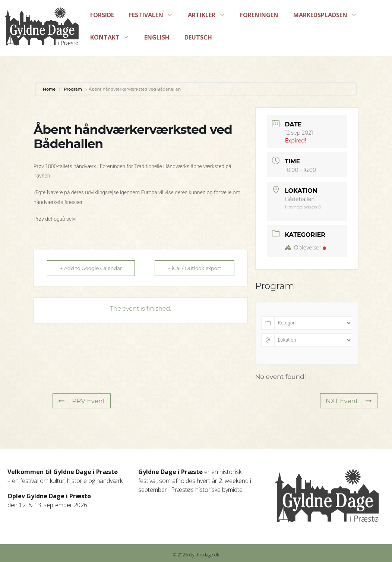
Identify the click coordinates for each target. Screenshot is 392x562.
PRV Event (82, 401)
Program (73, 89)
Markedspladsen (329, 15)
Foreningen (259, 15)
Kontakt (113, 37)
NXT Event (349, 401)
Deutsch (198, 37)
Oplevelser (306, 248)
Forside (102, 15)
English (157, 37)
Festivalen (155, 15)
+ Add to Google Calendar (91, 268)
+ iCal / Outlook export (195, 268)
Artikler (210, 15)
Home (50, 89)
